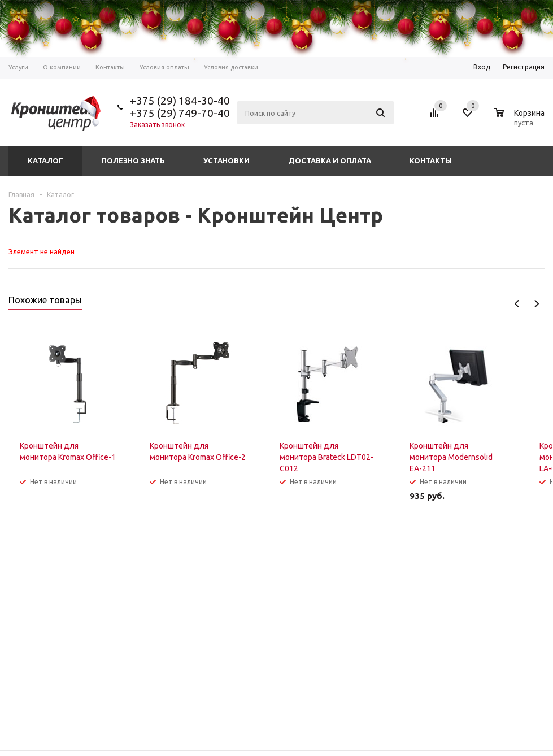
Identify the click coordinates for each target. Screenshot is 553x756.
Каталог (45, 160)
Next (536, 304)
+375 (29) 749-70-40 (180, 113)
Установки (227, 160)
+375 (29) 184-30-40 (180, 101)
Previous (517, 304)
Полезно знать (133, 160)
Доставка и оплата (330, 160)
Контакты (431, 160)
